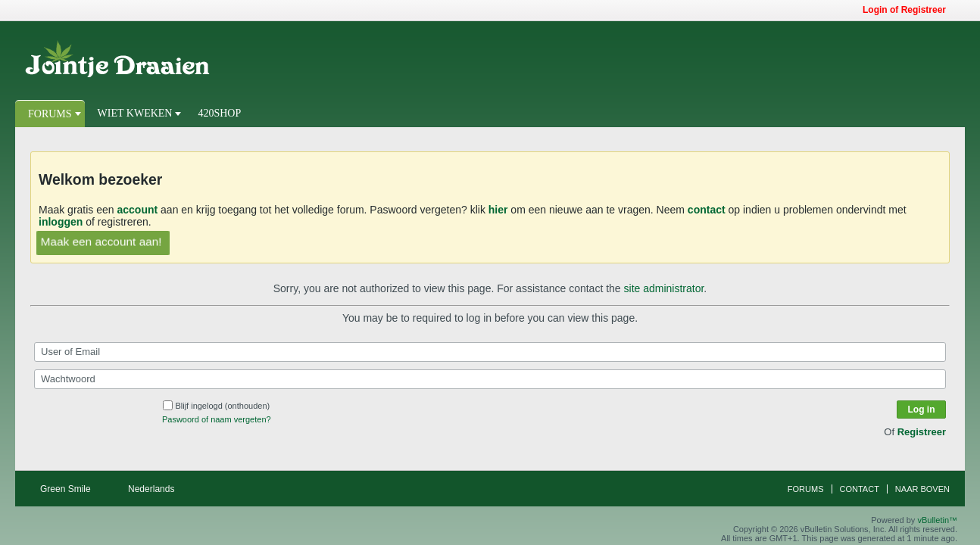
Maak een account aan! (101, 241)
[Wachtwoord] (490, 379)
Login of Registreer (909, 10)
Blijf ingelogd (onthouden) (216, 406)
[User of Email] (490, 352)
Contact (860, 489)
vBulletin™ (937, 520)
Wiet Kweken (135, 113)
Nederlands (156, 489)
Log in (922, 410)
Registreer (922, 432)
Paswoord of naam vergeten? (217, 419)
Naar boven (922, 489)
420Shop (219, 113)
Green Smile (70, 489)
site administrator (664, 288)
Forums (50, 114)
